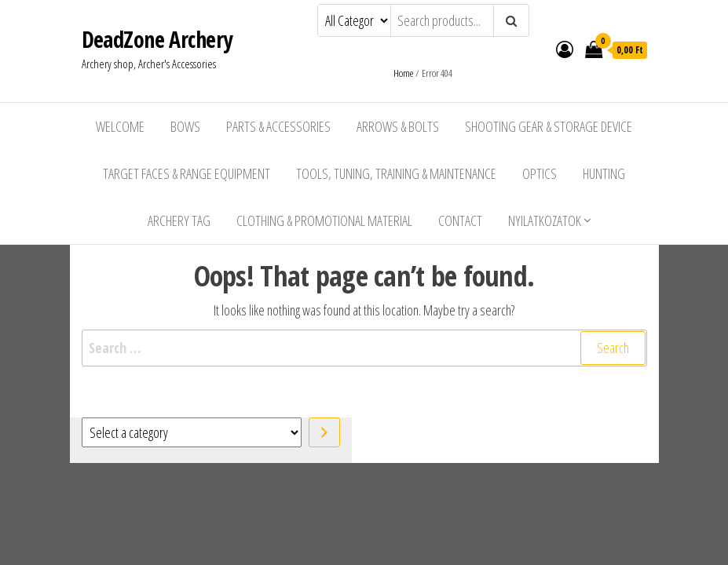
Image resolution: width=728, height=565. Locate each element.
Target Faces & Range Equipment (187, 173)
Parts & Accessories (278, 126)
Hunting (604, 173)
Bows (185, 126)
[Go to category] (324, 432)
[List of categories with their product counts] (192, 432)
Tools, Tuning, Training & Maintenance (396, 173)
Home (403, 73)
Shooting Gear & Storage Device (549, 126)
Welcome (120, 126)
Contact (460, 221)
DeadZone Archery (157, 39)
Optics (540, 173)
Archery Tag (179, 221)
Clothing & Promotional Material (324, 221)
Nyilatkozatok (545, 221)
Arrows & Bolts (398, 126)
